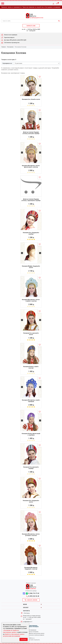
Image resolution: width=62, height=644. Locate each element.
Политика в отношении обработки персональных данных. (31, 633)
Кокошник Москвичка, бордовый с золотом (31, 568)
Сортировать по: (7, 63)
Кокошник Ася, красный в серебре (31, 468)
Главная (4, 47)
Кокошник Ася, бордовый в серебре (31, 233)
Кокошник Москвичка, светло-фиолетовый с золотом (31, 166)
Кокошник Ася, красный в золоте (31, 334)
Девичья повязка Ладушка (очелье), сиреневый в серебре (31, 200)
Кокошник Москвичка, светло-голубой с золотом (31, 300)
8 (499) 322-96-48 (33, 596)
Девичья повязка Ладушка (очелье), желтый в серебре (31, 133)
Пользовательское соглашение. (31, 632)
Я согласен (24, 639)
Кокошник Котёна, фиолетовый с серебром (31, 434)
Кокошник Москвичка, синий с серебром (31, 401)
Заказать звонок (31, 600)
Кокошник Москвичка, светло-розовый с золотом (31, 535)
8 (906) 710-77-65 (32, 593)
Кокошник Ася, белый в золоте (31, 99)
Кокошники (10, 47)
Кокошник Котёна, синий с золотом (31, 367)
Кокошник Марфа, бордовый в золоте (31, 267)
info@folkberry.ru (28, 622)
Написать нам (31, 26)
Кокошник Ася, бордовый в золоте (31, 501)
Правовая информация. (31, 630)
